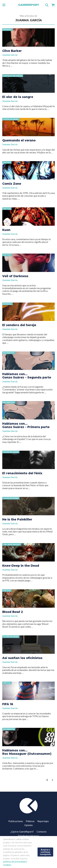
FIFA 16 (8, 704)
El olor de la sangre (18, 97)
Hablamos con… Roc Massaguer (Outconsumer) (27, 752)
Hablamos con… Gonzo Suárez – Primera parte (26, 425)
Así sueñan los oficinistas (22, 658)
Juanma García (10, 55)
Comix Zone (12, 184)
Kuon (6, 230)
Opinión (28, 825)
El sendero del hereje (19, 325)
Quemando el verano (19, 140)
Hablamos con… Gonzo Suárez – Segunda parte (27, 376)
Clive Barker (12, 51)
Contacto (42, 832)
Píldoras (30, 821)
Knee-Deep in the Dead (21, 566)
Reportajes (43, 821)
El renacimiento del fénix (22, 473)
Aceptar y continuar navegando (45, 852)
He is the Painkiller (17, 519)
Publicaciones (16, 821)
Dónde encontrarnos (29, 836)
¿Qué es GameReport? (22, 832)
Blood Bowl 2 (13, 612)
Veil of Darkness (15, 276)
